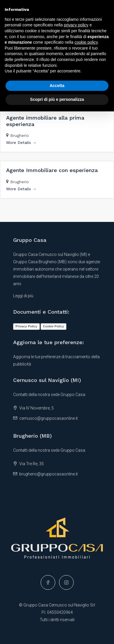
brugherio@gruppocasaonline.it (49, 474)
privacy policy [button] (76, 25)
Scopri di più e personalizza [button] (57, 99)
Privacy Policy (26, 326)
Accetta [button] (57, 86)
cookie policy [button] (86, 42)
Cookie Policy (53, 326)
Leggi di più (23, 296)
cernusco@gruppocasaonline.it (49, 418)
